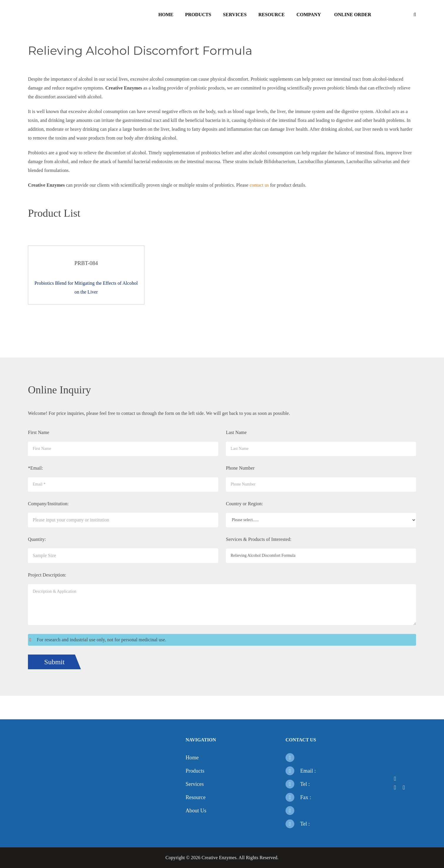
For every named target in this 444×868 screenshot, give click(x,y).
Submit (54, 662)
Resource (272, 15)
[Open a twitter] (406, 779)
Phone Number (240, 468)
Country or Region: (244, 504)
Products (198, 15)
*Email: (35, 468)
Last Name (236, 432)
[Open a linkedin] (397, 788)
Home (166, 15)
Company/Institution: (48, 504)
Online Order (353, 15)
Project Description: (47, 575)
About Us (196, 811)
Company (309, 15)
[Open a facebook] (397, 779)
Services (235, 15)
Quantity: (37, 539)
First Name (39, 432)
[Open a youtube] (406, 788)
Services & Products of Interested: (259, 539)
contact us (259, 185)
